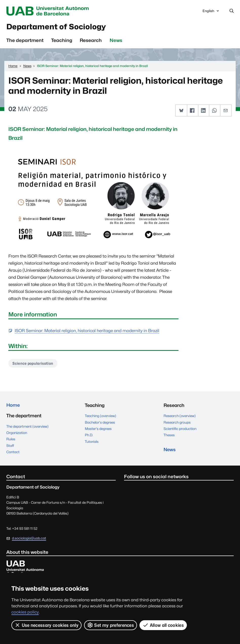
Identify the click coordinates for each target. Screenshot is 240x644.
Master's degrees (98, 429)
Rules (11, 440)
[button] (181, 111)
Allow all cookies (163, 625)
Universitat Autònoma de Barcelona (50, 11)
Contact (13, 453)
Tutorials (92, 442)
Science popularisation (34, 364)
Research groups (177, 423)
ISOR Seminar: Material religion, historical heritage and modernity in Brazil (87, 331)
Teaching (62, 41)
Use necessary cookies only (46, 625)
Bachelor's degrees (100, 423)
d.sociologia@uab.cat (29, 539)
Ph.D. (89, 436)
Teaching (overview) (101, 417)
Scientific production (180, 429)
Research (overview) (180, 417)
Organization (17, 433)
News (116, 41)
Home (13, 406)
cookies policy (25, 612)
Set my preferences (111, 625)
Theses (169, 436)
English (211, 12)
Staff (10, 446)
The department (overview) (27, 427)
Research (91, 41)
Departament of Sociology (58, 27)
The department (25, 41)
